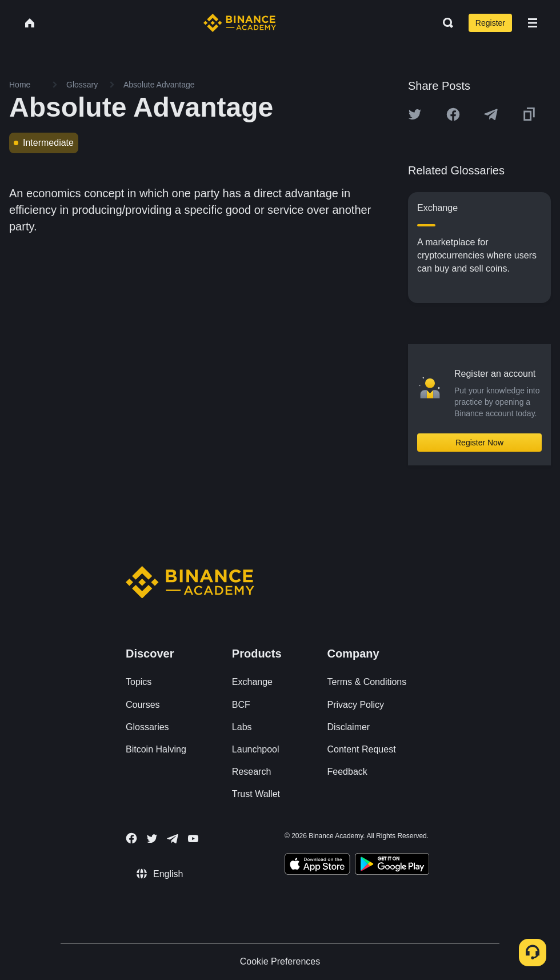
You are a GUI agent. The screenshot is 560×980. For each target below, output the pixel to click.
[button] (533, 23)
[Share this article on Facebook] (453, 114)
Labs (242, 727)
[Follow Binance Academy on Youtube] (193, 838)
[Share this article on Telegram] (491, 114)
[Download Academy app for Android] (392, 866)
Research (251, 772)
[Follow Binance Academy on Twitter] (152, 839)
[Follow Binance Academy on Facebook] (131, 838)
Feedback (347, 772)
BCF (241, 705)
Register (490, 23)
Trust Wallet (256, 794)
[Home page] (240, 23)
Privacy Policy (356, 705)
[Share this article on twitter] (415, 114)
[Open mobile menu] (533, 23)
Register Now (479, 443)
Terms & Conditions (367, 682)
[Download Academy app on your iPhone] (317, 866)
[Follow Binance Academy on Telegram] (173, 839)
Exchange (252, 682)
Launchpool (256, 749)
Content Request (362, 749)
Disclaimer (349, 727)
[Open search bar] (445, 23)
